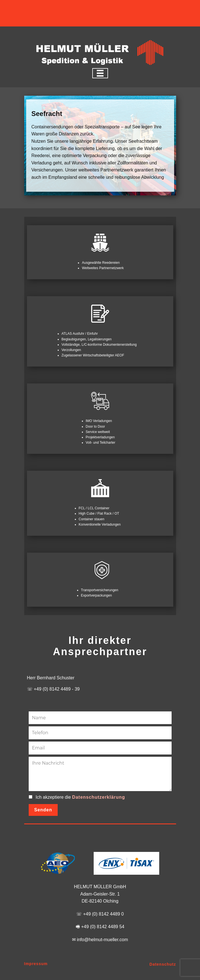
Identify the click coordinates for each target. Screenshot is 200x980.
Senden (43, 810)
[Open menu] (100, 73)
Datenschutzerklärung (98, 797)
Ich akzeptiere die (80, 797)
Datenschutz (163, 964)
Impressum (36, 964)
